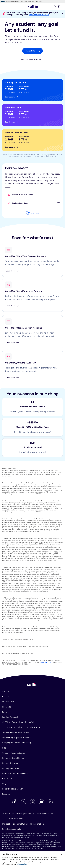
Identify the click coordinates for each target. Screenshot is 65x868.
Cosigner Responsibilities (14, 753)
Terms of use (8, 814)
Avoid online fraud (45, 814)
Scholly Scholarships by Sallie (16, 732)
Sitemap (6, 794)
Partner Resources (11, 763)
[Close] (61, 855)
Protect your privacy (25, 814)
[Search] (55, 6)
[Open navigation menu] (63, 6)
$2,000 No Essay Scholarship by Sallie (19, 722)
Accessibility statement (13, 819)
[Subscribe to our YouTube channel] (41, 802)
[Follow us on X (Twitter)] (24, 802)
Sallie (5, 712)
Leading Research (10, 717)
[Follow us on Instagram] (32, 802)
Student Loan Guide (5, 202)
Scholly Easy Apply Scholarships (17, 738)
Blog (4, 748)
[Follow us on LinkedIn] (50, 802)
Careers (6, 697)
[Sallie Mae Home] (33, 6)
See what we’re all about (39, 15)
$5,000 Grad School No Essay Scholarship (21, 727)
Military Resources (11, 768)
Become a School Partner (14, 758)
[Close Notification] (62, 13)
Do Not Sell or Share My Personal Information (23, 824)
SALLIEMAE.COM (46, 662)
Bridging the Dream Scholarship (17, 743)
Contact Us (7, 779)
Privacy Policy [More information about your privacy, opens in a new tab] (22, 864)
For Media (7, 707)
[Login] (59, 6)
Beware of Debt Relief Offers (15, 773)
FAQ (4, 784)
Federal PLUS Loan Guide (5, 194)
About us (6, 691)
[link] (32, 195)
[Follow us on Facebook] (15, 802)
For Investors (8, 702)
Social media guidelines (13, 829)
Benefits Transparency (12, 789)
